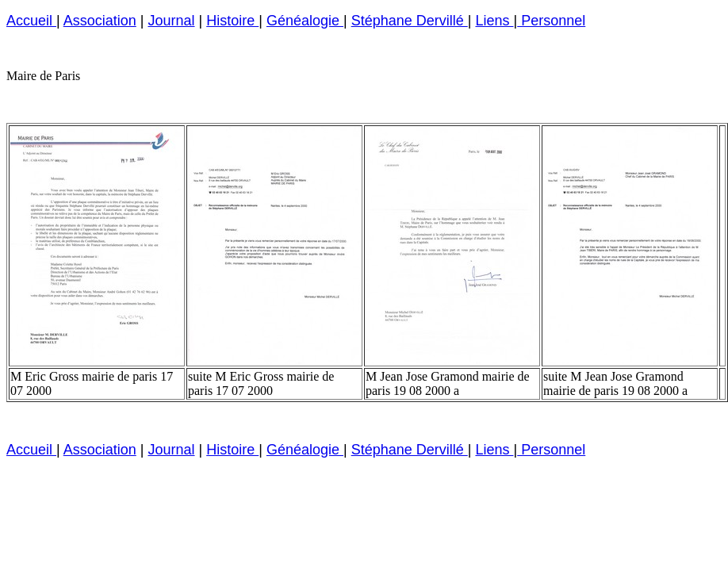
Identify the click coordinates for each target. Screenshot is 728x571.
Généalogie (305, 21)
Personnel (551, 21)
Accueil (31, 21)
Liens (494, 21)
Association (100, 21)
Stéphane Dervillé (410, 21)
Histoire (232, 21)
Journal (171, 21)
